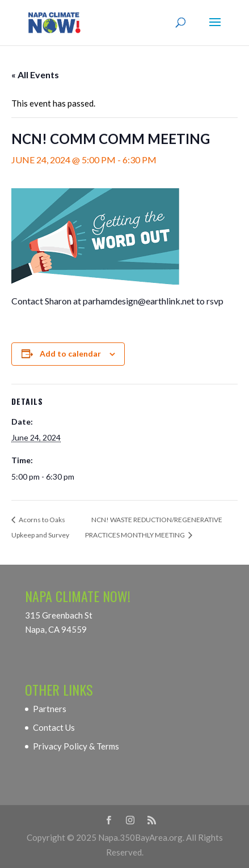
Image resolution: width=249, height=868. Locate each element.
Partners (50, 709)
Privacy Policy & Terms (76, 746)
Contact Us (54, 727)
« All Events (35, 75)
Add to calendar (70, 353)
